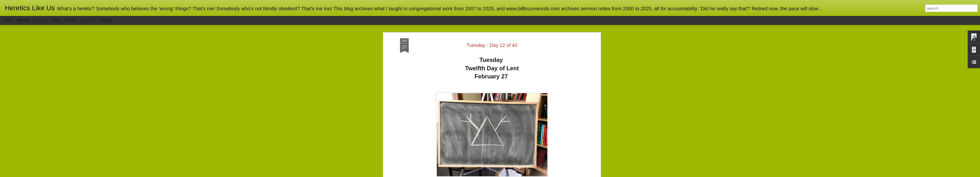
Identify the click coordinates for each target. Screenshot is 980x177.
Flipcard (23, 20)
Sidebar (71, 20)
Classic (8, 20)
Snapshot (88, 20)
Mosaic (56, 20)
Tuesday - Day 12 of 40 (492, 45)
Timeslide (105, 20)
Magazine (40, 20)
